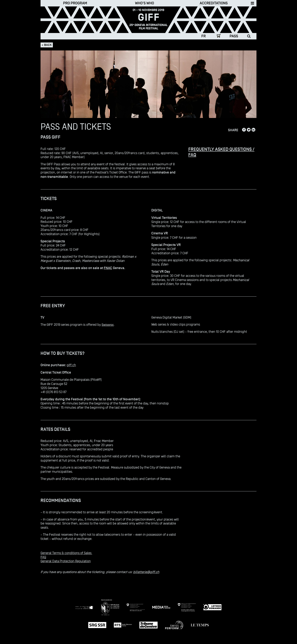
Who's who (145, 3)
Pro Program (75, 3)
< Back (47, 45)
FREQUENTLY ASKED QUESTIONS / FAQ (221, 152)
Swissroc (108, 325)
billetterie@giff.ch (146, 572)
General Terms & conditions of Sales (66, 553)
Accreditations (214, 3)
